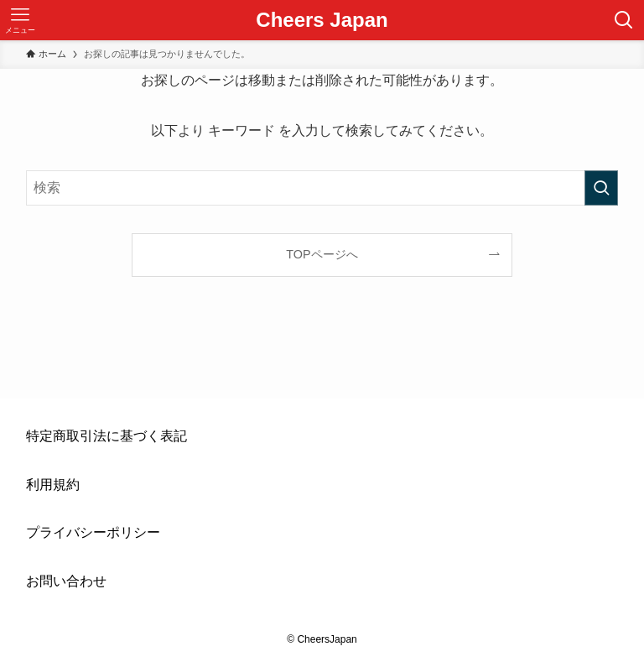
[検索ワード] (322, 188)
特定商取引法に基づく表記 (106, 436)
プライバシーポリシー (93, 532)
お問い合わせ (66, 581)
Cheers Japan (322, 20)
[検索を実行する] (601, 188)
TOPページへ (322, 254)
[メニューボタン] (20, 20)
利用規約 (53, 485)
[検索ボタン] (624, 20)
